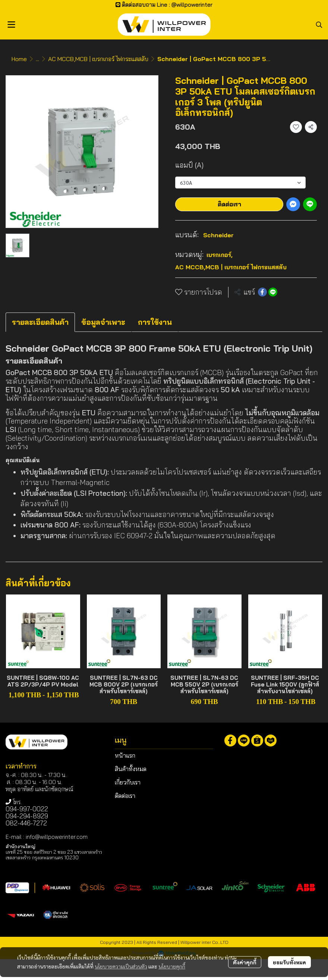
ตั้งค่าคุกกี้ (245, 962)
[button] (319, 25)
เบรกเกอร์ (220, 255)
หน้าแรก (125, 755)
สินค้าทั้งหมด (131, 769)
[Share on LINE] (273, 292)
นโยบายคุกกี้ (172, 966)
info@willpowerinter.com (57, 837)
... (37, 59)
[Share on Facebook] (262, 292)
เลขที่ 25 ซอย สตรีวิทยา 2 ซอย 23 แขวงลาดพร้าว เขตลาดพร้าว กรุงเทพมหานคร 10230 (54, 855)
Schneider (218, 235)
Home (19, 59)
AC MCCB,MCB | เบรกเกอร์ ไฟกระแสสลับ (98, 59)
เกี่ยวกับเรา (128, 782)
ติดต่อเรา (229, 204)
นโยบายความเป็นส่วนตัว (121, 966)
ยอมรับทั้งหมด (289, 962)
